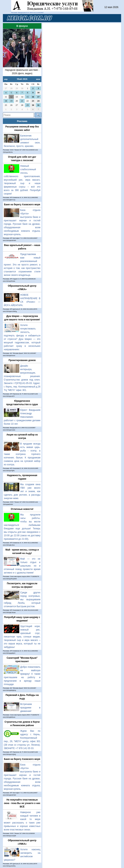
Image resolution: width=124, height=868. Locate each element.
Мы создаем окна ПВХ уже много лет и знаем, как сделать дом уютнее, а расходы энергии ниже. (22, 491)
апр (6, 79)
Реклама (22, 121)
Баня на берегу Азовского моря (22, 205)
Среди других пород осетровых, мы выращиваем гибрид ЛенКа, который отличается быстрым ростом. (22, 599)
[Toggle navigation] (114, 18)
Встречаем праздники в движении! (30, 708)
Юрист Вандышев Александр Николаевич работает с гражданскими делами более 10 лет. (22, 417)
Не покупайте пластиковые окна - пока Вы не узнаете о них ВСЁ (22, 803)
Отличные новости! (22, 509)
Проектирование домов (22, 360)
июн (38, 79)
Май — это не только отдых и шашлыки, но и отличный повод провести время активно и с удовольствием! (22, 566)
